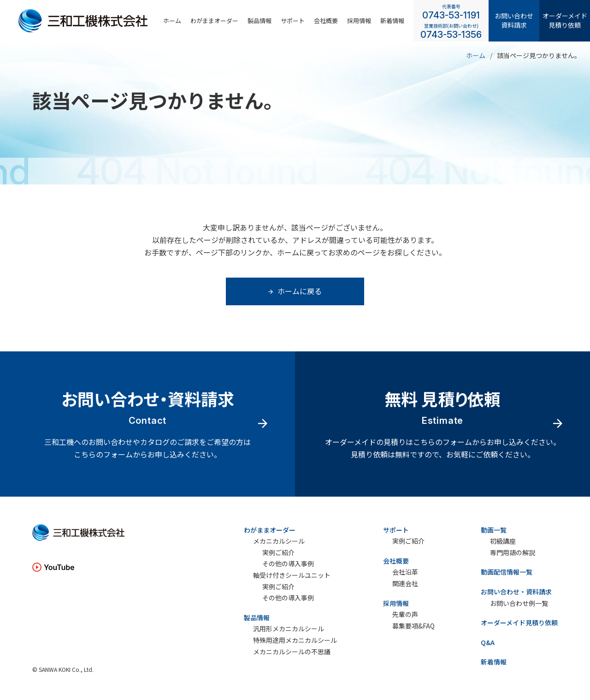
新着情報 (392, 21)
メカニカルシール (279, 541)
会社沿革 (405, 572)
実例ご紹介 (278, 553)
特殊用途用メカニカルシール (295, 640)
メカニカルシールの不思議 (292, 652)
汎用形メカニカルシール (289, 629)
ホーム (172, 21)
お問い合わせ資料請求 (514, 20)
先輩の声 (405, 614)
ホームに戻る (295, 291)
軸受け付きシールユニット (292, 575)
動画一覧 (494, 530)
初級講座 (503, 541)
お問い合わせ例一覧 (519, 603)
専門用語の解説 (513, 553)
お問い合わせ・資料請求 (516, 592)
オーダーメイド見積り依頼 (565, 20)
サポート (293, 21)
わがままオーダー (214, 21)
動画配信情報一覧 (507, 572)
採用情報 (396, 603)
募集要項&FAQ (413, 626)
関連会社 (405, 584)
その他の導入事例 (288, 564)
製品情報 (260, 21)
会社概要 (326, 21)
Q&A (488, 642)
